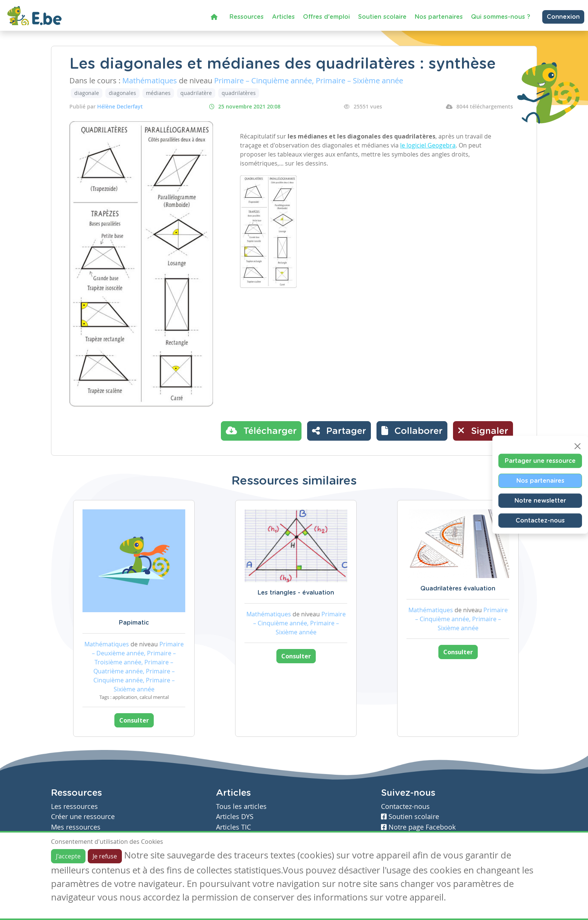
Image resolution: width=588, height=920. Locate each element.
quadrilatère (196, 93)
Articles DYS (235, 817)
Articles (283, 17)
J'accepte (68, 856)
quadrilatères (239, 93)
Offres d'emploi (326, 17)
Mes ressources (76, 827)
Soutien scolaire (382, 17)
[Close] (577, 446)
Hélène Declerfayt (120, 106)
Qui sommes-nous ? (501, 17)
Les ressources (74, 806)
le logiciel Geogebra (428, 145)
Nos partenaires (439, 17)
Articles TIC (233, 827)
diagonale (87, 93)
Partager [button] (339, 431)
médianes (158, 93)
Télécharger (261, 431)
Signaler (483, 431)
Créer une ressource (83, 817)
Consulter (134, 720)
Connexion (563, 17)
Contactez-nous (540, 520)
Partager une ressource (540, 461)
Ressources (247, 17)
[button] (412, 431)
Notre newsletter (540, 500)
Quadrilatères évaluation (458, 589)
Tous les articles (241, 806)
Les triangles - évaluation (296, 593)
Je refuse (105, 856)
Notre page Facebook (418, 827)
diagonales (122, 93)
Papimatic (134, 623)
